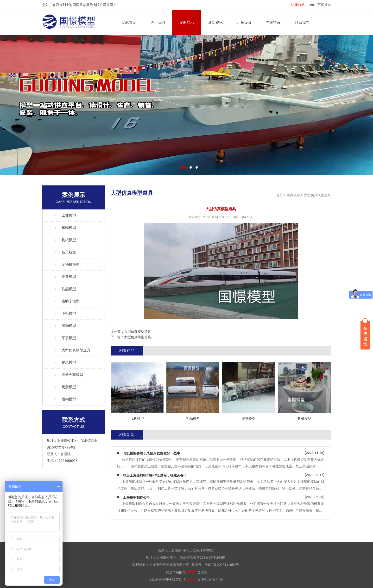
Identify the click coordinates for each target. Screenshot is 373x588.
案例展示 (187, 22)
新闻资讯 (215, 22)
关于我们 (158, 22)
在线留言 (273, 22)
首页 (279, 195)
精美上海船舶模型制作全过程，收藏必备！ (155, 475)
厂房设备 (244, 22)
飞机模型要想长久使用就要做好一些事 (152, 453)
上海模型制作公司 (136, 497)
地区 (221, 580)
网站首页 (129, 22)
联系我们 (302, 22)
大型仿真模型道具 (317, 195)
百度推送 (324, 5)
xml (312, 5)
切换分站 (298, 5)
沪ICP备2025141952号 (222, 565)
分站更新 (208, 580)
